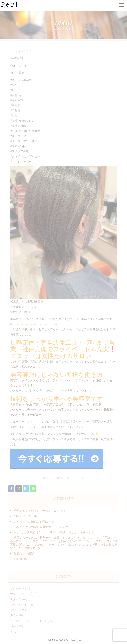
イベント (16, 632)
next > (82, 478)
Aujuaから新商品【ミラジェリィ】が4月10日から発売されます (54, 532)
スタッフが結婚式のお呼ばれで (34, 522)
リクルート (17, 588)
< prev (45, 478)
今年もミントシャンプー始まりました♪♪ (40, 511)
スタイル (16, 599)
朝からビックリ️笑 (25, 516)
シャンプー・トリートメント (29, 621)
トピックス (17, 610)
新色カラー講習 (24, 553)
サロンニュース (20, 594)
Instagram (20, 559)
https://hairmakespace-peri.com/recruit (34, 324)
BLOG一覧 (63, 478)
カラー (14, 615)
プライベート (19, 605)
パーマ (14, 626)
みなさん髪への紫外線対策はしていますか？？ (44, 527)
